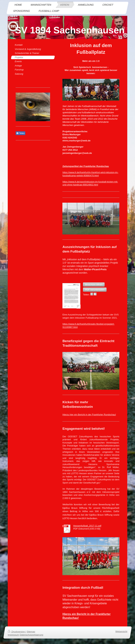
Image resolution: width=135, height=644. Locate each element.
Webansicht (121, 631)
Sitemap (31, 632)
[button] (94, 285)
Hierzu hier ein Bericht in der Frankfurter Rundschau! (89, 415)
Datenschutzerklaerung (31, 635)
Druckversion (17, 632)
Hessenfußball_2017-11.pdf (87, 526)
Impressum (13, 635)
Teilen (20, 133)
